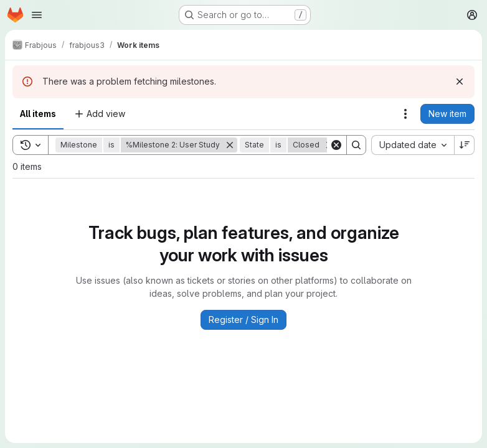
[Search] (356, 145)
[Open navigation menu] (37, 15)
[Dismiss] (460, 82)
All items (38, 114)
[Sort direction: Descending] (465, 145)
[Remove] (230, 145)
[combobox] (413, 145)
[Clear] (336, 145)
